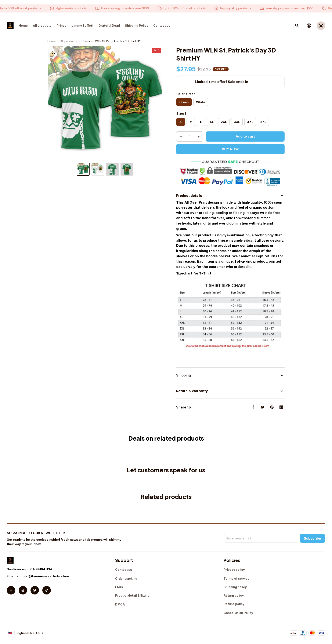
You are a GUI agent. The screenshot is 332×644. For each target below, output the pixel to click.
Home (52, 41)
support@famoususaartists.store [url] (43, 576)
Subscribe (312, 538)
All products (69, 41)
